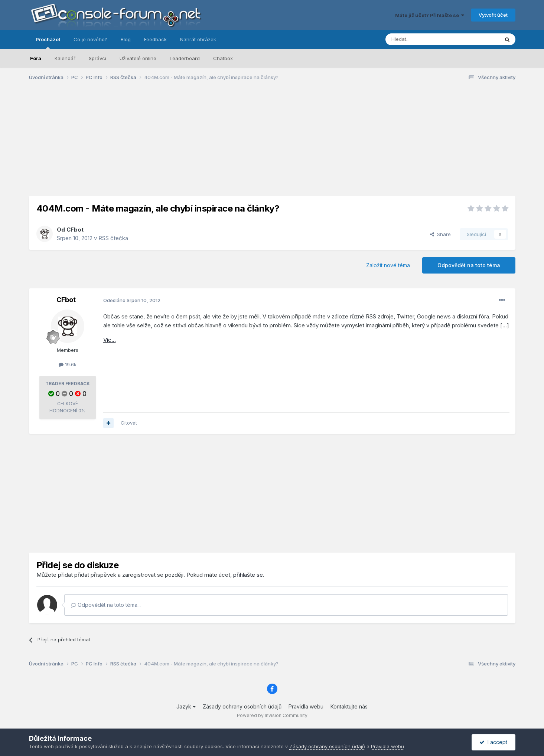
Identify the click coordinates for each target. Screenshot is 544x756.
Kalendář (65, 58)
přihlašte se (248, 575)
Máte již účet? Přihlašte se (430, 15)
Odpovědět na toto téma (469, 265)
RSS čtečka (113, 238)
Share (440, 234)
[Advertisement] (272, 144)
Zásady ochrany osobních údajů (242, 706)
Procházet (48, 43)
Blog (126, 39)
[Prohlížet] (424, 39)
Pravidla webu (306, 706)
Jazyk (186, 706)
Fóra (36, 58)
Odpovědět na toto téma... (106, 605)
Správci (97, 58)
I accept (493, 742)
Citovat (129, 423)
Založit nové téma (388, 265)
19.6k (68, 364)
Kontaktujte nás (349, 706)
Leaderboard (185, 58)
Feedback (155, 39)
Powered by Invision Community (272, 715)
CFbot (75, 230)
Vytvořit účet (493, 15)
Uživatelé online (138, 58)
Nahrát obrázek (198, 39)
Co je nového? (90, 39)
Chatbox (223, 58)
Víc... (110, 340)
